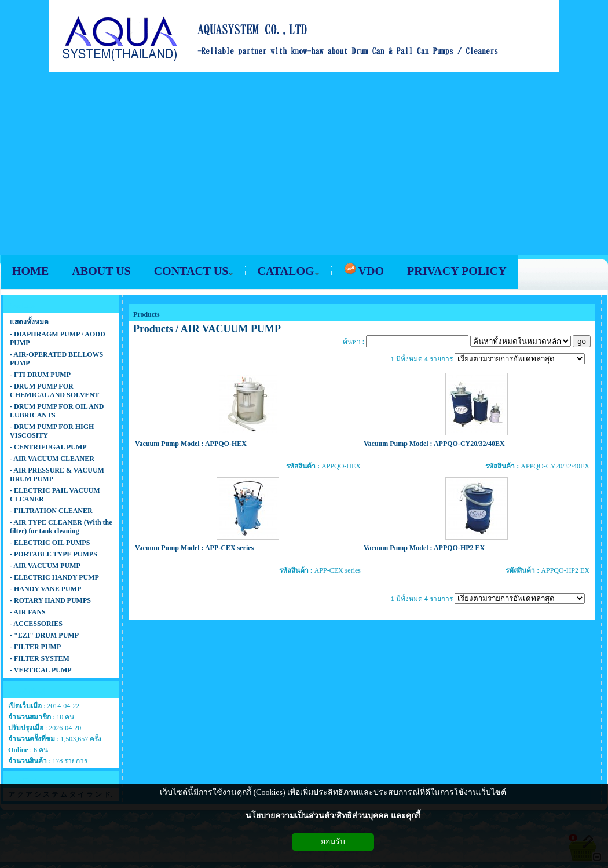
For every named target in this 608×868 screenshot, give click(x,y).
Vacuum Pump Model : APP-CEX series (194, 548)
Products (146, 314)
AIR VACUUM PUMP (231, 329)
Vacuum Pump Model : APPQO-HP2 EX (424, 548)
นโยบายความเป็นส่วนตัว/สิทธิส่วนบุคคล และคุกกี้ (333, 816)
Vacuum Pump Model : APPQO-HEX (191, 444)
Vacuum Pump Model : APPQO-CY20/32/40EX (434, 444)
